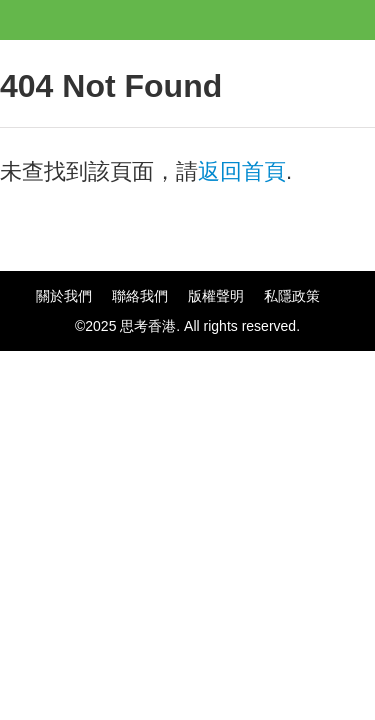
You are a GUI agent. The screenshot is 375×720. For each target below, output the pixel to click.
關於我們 (64, 296)
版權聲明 (216, 296)
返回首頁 (242, 171)
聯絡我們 (140, 296)
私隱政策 (292, 296)
